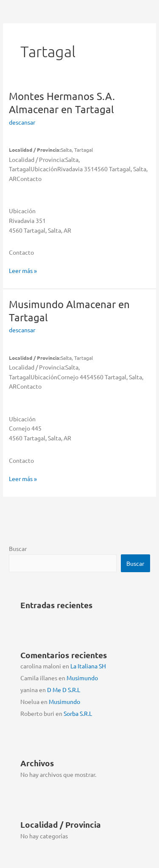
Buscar (18, 548)
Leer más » (23, 271)
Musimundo (82, 678)
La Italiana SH (88, 666)
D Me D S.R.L (64, 690)
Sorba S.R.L (78, 713)
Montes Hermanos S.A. (62, 103)
